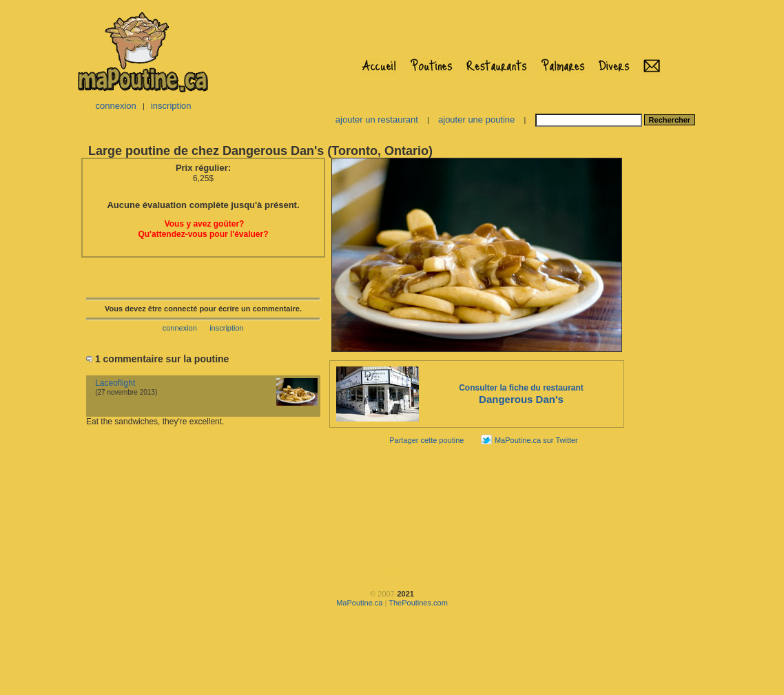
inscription (171, 106)
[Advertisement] (669, 362)
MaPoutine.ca (359, 603)
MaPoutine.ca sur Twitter (536, 440)
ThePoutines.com (418, 603)
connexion (115, 106)
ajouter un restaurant (377, 120)
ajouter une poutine (476, 120)
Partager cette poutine (426, 440)
